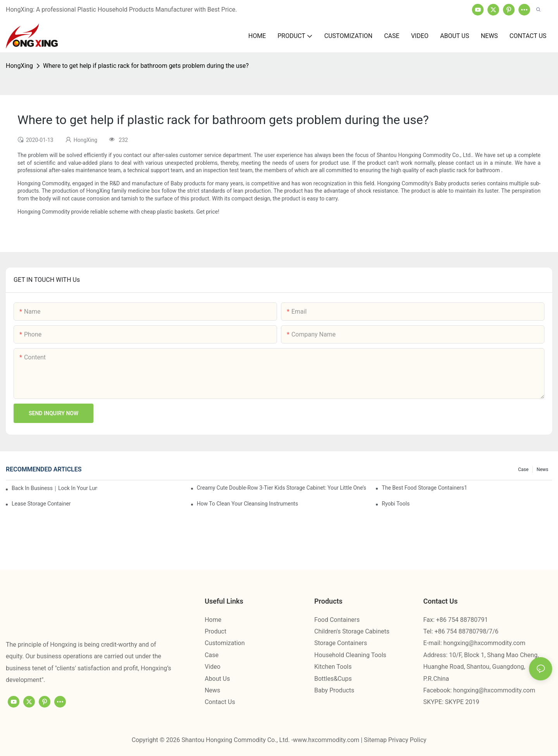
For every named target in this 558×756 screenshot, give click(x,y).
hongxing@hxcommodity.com (484, 643)
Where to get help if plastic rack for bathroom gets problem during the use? (146, 66)
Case (523, 469)
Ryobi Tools (396, 504)
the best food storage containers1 (424, 488)
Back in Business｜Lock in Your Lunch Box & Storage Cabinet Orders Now (54, 488)
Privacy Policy (407, 740)
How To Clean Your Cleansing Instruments (248, 504)
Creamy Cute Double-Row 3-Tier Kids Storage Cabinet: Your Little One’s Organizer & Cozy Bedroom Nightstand (282, 488)
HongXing (19, 66)
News (542, 469)
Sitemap (376, 740)
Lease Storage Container (41, 504)
